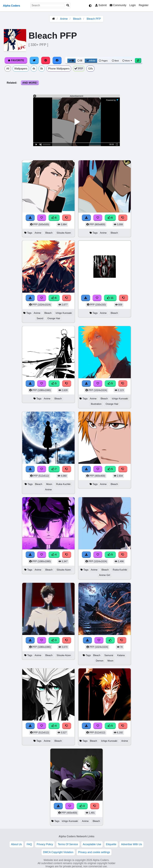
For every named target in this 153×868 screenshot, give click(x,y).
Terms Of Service (68, 844)
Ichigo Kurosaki (64, 313)
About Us (16, 844)
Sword (40, 318)
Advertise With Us (131, 844)
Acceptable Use (92, 844)
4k (34, 69)
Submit (101, 5)
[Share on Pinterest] (46, 60)
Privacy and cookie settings (94, 852)
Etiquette (111, 844)
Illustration (96, 404)
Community (118, 5)
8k (42, 69)
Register (144, 5)
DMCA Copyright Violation (58, 852)
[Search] (68, 5)
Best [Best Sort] (115, 61)
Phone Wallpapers (59, 69)
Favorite (16, 60)
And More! (30, 83)
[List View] (80, 61)
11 (110, 298)
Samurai (109, 655)
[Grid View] (72, 61)
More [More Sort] (127, 61)
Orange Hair (54, 318)
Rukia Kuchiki (63, 484)
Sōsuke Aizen (64, 233)
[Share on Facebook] (57, 60)
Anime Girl (105, 575)
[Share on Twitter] (34, 60)
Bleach (77, 19)
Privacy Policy (45, 844)
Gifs (90, 69)
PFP (79, 69)
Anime (64, 19)
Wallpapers (21, 69)
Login (132, 5)
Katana (121, 655)
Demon (100, 661)
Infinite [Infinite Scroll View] (91, 61)
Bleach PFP (94, 19)
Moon (49, 484)
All (8, 69)
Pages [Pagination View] (103, 61)
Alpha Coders (12, 6)
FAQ (29, 844)
